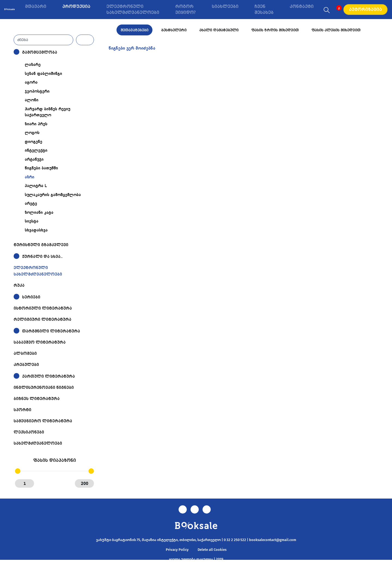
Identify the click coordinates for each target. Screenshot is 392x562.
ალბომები (25, 353)
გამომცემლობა (40, 52)
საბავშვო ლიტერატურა (40, 342)
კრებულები (26, 365)
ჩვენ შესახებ (264, 10)
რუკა (19, 285)
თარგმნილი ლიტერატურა (51, 331)
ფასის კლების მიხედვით (336, 30)
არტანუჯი (34, 160)
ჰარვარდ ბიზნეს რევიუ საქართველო (48, 112)
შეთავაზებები (134, 30)
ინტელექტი (36, 151)
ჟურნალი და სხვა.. (42, 256)
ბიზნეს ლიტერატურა (37, 399)
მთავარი (36, 7)
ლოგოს (32, 133)
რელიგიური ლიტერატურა (42, 319)
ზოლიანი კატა (39, 213)
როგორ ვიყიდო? (186, 10)
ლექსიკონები (29, 432)
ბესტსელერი (174, 30)
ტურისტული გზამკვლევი (41, 245)
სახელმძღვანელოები (38, 443)
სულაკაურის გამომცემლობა (53, 195)
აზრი (30, 177)
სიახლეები (225, 7)
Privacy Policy (177, 550)
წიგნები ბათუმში (41, 168)
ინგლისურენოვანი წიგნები (44, 387)
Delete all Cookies (212, 550)
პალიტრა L (36, 186)
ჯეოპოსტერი (37, 91)
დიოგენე (33, 142)
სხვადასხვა (36, 230)
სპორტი (22, 410)
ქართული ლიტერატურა (48, 376)
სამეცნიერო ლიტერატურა (43, 421)
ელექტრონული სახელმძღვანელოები (133, 10)
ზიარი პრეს (36, 124)
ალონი (32, 100)
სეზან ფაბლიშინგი (43, 74)
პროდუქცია (76, 7)
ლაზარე (33, 65)
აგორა (31, 83)
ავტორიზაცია (365, 10)
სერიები (31, 297)
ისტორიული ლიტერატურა (43, 308)
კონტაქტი (302, 7)
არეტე (31, 204)
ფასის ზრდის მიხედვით (275, 30)
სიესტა (32, 221)
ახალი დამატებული (219, 30)
